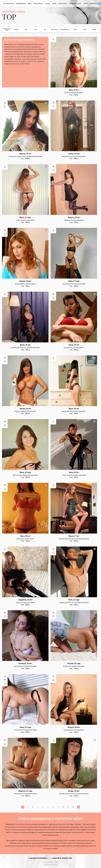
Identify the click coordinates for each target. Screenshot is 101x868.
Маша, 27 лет (74, 536)
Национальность (65, 30)
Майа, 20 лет (25, 345)
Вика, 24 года (25, 472)
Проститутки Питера (50, 865)
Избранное (93, 3)
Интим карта (63, 3)
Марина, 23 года (25, 791)
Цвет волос (55, 30)
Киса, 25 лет (25, 536)
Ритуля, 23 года (74, 664)
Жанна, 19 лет (25, 154)
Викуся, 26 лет (74, 727)
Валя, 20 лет (74, 472)
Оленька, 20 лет (25, 664)
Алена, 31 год (74, 154)
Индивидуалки (21, 3)
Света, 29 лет (74, 345)
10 (73, 807)
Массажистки (38, 3)
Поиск (85, 3)
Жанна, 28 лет (25, 281)
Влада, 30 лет (74, 791)
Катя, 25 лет (74, 90)
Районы (94, 30)
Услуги (75, 30)
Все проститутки (9, 3)
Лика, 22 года (25, 727)
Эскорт (54, 3)
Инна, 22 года (25, 217)
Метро (85, 30)
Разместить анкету (75, 3)
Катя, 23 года (74, 281)
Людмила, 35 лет (25, 600)
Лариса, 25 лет (74, 217)
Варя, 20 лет (74, 409)
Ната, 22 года (74, 600)
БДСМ (30, 3)
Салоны (47, 3)
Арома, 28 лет (25, 409)
